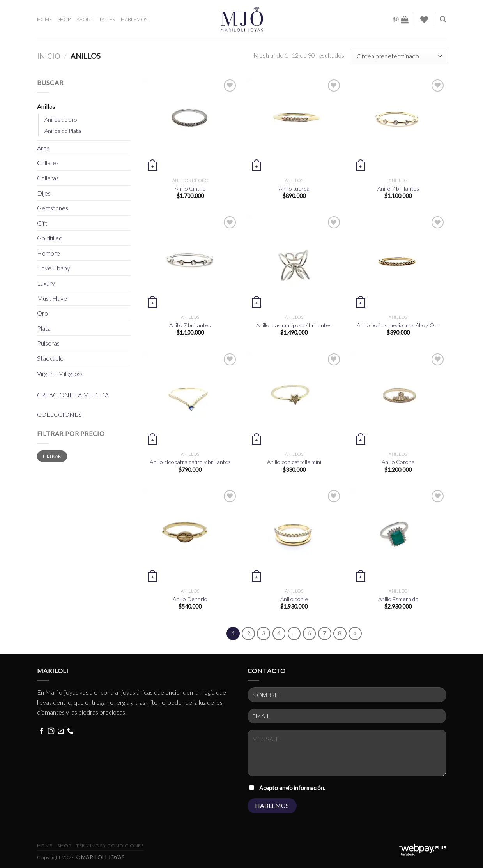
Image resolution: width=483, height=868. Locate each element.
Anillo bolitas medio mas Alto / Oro (398, 325)
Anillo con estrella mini (294, 462)
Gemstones (53, 208)
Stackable (50, 358)
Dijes (44, 193)
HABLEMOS (134, 19)
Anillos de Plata (63, 131)
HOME (45, 19)
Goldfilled (50, 238)
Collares (48, 163)
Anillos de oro (61, 119)
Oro (42, 313)
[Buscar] (443, 19)
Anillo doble (294, 599)
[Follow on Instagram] (51, 731)
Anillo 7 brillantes (398, 188)
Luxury (46, 283)
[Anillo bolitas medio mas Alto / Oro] (398, 262)
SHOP (64, 19)
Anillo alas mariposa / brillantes (294, 325)
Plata (44, 328)
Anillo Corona (398, 462)
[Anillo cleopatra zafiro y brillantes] (190, 400)
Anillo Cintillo (190, 188)
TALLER (107, 19)
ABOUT (85, 19)
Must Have (52, 298)
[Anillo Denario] (190, 536)
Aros (43, 148)
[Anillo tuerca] (294, 126)
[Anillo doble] (294, 536)
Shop (64, 846)
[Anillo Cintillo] (190, 126)
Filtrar (52, 456)
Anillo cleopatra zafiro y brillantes (190, 462)
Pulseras (48, 343)
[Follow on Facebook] (42, 731)
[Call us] (70, 731)
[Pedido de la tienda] (399, 56)
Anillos (46, 106)
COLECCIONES (59, 414)
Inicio (49, 56)
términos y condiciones (110, 846)
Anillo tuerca (294, 188)
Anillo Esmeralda (398, 599)
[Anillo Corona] (398, 400)
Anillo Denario (190, 599)
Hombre (49, 253)
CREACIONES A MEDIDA (73, 395)
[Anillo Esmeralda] (398, 536)
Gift (42, 223)
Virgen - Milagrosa (60, 373)
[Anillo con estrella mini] (294, 400)
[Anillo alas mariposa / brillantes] (294, 262)
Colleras (48, 178)
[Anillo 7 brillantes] (398, 126)
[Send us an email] (61, 731)
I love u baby (54, 268)
